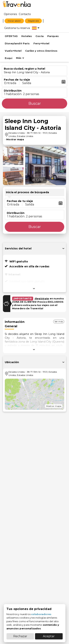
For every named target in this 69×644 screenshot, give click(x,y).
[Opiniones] (10, 14)
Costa (40, 36)
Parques (53, 36)
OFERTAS (11, 36)
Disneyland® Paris (17, 43)
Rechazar (20, 636)
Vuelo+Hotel (13, 51)
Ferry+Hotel (41, 43)
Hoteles (27, 36)
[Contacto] (25, 14)
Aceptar (49, 636)
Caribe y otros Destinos (41, 51)
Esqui (9, 58)
